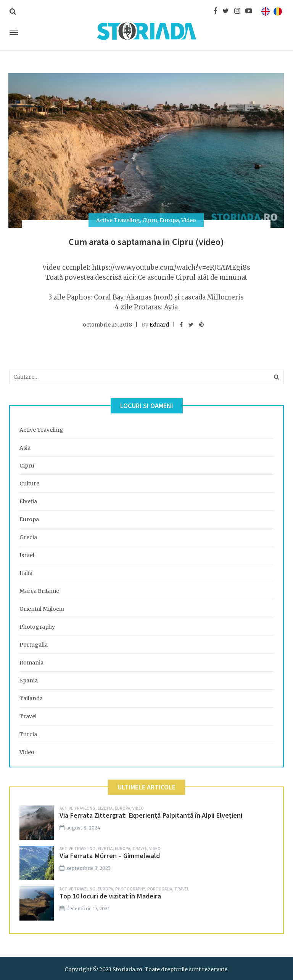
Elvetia (28, 501)
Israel (27, 555)
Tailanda (31, 698)
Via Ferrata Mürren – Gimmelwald (110, 856)
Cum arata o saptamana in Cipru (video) (146, 242)
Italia (26, 573)
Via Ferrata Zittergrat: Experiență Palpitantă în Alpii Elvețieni (151, 815)
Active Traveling (118, 220)
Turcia (28, 734)
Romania (31, 663)
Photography (37, 627)
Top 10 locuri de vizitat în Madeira (110, 896)
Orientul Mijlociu (42, 609)
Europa (169, 220)
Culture (29, 484)
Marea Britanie (39, 591)
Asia (25, 448)
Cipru (150, 220)
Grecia (28, 537)
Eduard (159, 325)
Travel (28, 716)
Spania (29, 681)
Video (189, 220)
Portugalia (34, 645)
